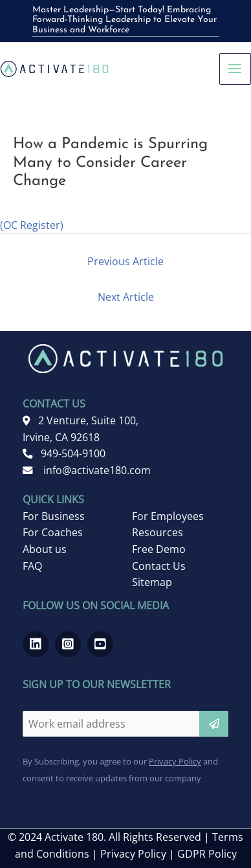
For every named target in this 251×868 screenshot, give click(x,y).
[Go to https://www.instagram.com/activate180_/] (68, 644)
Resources (158, 532)
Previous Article (125, 261)
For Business (54, 516)
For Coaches (53, 532)
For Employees (168, 516)
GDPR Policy (207, 854)
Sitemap (152, 582)
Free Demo (159, 549)
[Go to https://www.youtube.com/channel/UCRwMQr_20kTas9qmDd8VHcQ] (100, 644)
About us (45, 549)
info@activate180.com (87, 470)
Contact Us (159, 566)
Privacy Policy (175, 761)
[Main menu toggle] (235, 69)
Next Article (126, 297)
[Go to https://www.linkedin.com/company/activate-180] (36, 644)
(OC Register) (32, 225)
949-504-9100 (64, 453)
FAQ (32, 566)
